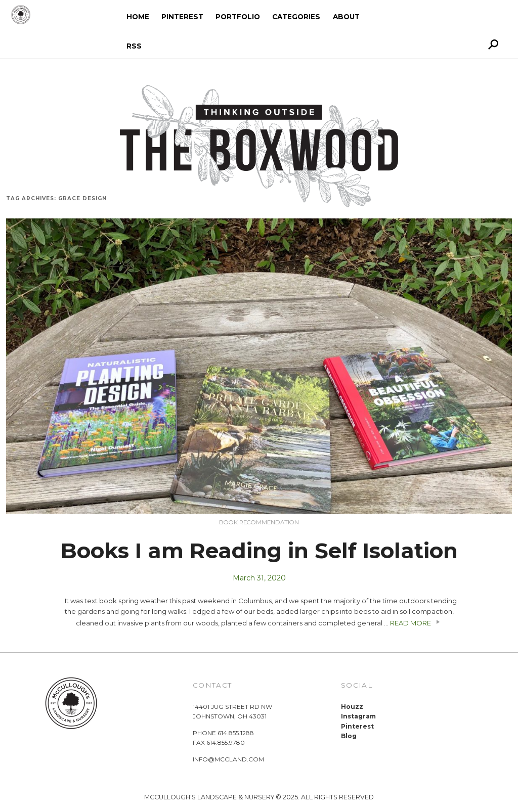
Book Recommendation (259, 522)
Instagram (358, 716)
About (346, 17)
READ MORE (416, 623)
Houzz (352, 707)
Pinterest (182, 17)
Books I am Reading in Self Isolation (259, 551)
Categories (296, 17)
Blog (349, 736)
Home (138, 17)
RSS (134, 46)
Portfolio (238, 17)
